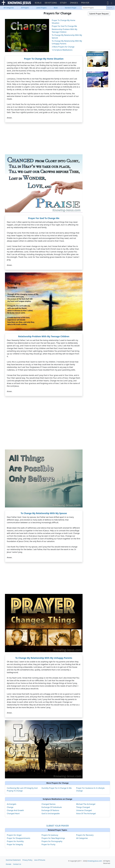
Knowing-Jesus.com (95, 861)
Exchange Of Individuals (52, 807)
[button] (108, 3)
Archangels (12, 804)
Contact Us (17, 864)
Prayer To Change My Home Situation (44, 59)
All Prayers (25, 8)
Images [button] (74, 3)
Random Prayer (71, 8)
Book (56, 8)
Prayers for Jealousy (50, 835)
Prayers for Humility (15, 842)
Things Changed (83, 807)
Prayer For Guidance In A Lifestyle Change (90, 790)
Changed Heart (13, 814)
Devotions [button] (51, 3)
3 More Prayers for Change (63, 47)
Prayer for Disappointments (19, 838)
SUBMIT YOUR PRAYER (57, 826)
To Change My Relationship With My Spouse (44, 514)
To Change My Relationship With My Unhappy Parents (44, 658)
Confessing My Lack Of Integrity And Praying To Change (22, 790)
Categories (9, 8)
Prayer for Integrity (15, 845)
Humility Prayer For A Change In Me (57, 788)
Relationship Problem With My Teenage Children (44, 337)
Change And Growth (15, 811)
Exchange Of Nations (50, 811)
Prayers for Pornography (52, 842)
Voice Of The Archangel (86, 814)
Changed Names (49, 804)
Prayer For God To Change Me (64, 26)
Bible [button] (38, 3)
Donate (9, 864)
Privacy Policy (27, 860)
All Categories (82, 838)
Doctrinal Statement (13, 860)
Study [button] (63, 3)
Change (10, 807)
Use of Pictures (40, 860)
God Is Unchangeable (51, 814)
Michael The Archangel (86, 804)
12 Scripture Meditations (62, 50)
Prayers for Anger (14, 835)
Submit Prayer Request (99, 14)
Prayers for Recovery (85, 835)
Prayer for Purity (48, 845)
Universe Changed (84, 811)
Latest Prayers (41, 8)
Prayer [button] (85, 3)
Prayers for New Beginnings (53, 838)
